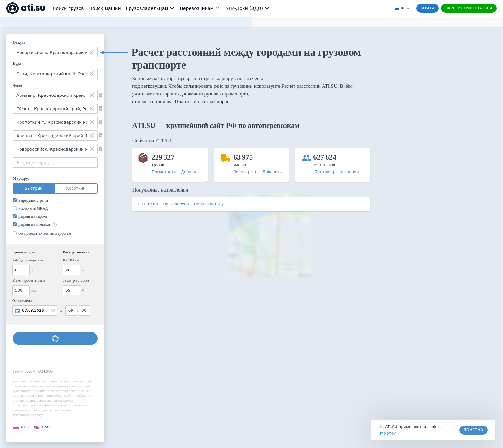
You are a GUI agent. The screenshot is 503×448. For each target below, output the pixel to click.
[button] (21, 427)
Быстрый (34, 188)
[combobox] (55, 52)
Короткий (76, 188)
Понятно (473, 430)
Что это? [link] (387, 433)
